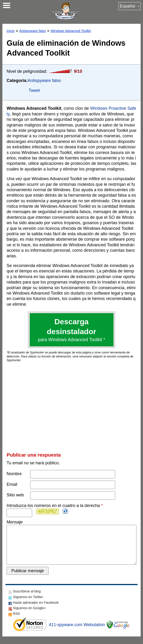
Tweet (34, 90)
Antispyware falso (33, 31)
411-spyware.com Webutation (77, 632)
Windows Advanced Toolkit (71, 31)
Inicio (11, 31)
